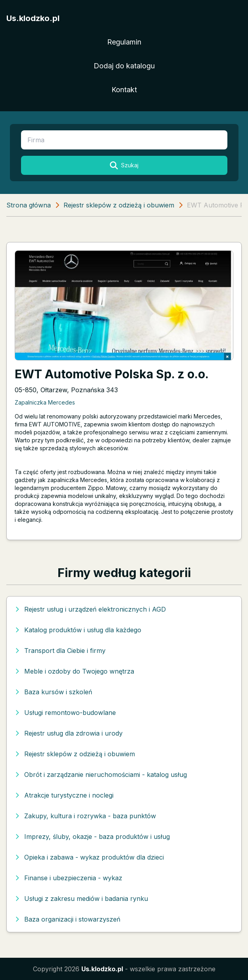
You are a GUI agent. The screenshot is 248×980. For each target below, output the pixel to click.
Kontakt (124, 90)
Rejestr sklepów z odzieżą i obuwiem (119, 205)
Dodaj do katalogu (124, 66)
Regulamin (124, 42)
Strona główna (29, 205)
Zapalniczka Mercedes (45, 402)
